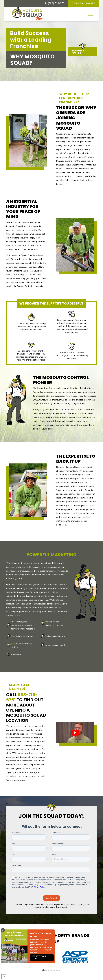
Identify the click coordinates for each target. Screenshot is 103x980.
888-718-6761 (22, 697)
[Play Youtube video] (75, 733)
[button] (90, 14)
